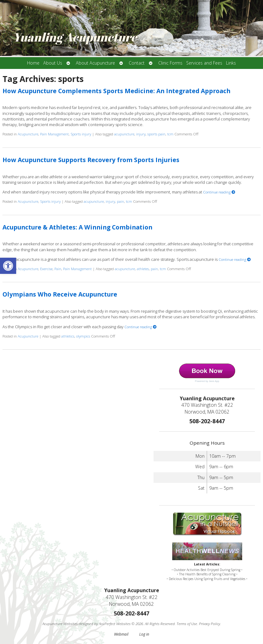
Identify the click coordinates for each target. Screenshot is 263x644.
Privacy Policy (210, 624)
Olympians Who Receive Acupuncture (60, 294)
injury (141, 134)
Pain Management (54, 134)
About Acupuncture (95, 63)
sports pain (156, 134)
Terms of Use (187, 624)
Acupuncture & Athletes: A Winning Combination (77, 227)
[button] (8, 266)
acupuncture (124, 134)
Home (33, 63)
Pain (58, 269)
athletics (68, 336)
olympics (83, 336)
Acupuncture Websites (60, 624)
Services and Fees (204, 63)
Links (231, 63)
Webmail (121, 634)
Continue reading (219, 192)
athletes (143, 269)
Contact (137, 63)
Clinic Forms (170, 63)
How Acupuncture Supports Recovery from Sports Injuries (91, 160)
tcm (170, 134)
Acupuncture (28, 134)
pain (120, 201)
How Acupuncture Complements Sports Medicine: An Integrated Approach (116, 91)
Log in (144, 634)
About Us (53, 63)
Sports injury (81, 134)
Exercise (46, 269)
